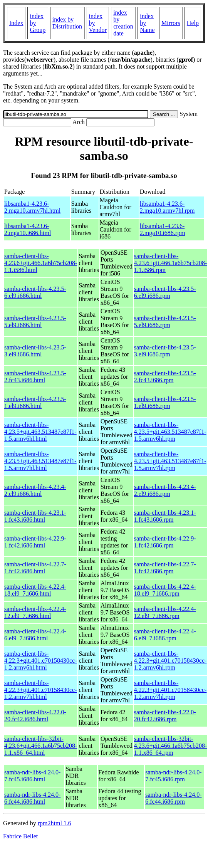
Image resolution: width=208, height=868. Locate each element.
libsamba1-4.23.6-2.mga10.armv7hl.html (32, 207)
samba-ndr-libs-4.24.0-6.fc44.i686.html (32, 798)
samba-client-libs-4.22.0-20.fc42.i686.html (35, 716)
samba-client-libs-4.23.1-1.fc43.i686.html (35, 516)
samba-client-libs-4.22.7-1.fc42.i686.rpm (165, 568)
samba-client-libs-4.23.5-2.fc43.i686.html (35, 377)
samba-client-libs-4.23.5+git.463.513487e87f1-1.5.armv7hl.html (40, 461)
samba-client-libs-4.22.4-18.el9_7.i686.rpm (165, 590)
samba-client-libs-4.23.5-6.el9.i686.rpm (165, 292)
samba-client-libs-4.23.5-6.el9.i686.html (35, 292)
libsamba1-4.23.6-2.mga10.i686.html (28, 229)
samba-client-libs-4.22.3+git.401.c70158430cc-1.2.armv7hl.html (41, 690)
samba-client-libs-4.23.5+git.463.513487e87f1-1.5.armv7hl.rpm (170, 461)
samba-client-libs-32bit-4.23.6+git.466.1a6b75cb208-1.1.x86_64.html (41, 746)
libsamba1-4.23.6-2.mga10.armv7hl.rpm (167, 207)
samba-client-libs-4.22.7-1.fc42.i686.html (35, 568)
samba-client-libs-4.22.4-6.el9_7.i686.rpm (165, 635)
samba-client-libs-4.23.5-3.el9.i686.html (35, 351)
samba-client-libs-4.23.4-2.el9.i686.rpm (165, 490)
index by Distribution (67, 23)
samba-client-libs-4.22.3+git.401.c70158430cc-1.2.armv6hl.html (41, 661)
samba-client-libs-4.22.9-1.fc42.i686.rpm (165, 542)
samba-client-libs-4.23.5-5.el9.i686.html (35, 322)
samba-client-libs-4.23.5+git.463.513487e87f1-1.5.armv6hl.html (40, 432)
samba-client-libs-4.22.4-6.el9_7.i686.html (35, 635)
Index (16, 23)
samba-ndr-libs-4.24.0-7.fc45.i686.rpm (173, 776)
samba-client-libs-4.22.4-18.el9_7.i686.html (35, 590)
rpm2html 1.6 (55, 823)
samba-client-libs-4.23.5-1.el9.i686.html (35, 402)
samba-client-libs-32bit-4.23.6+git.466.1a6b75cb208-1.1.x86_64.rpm (170, 746)
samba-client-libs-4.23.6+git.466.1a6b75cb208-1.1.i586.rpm (170, 263)
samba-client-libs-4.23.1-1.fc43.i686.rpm (165, 516)
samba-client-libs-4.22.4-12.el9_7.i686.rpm (165, 612)
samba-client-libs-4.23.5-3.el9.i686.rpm (165, 351)
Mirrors (171, 23)
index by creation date (123, 23)
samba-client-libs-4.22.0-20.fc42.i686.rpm (165, 716)
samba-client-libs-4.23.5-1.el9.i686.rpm (165, 402)
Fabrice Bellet (20, 836)
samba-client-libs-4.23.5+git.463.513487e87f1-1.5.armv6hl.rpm (170, 432)
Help (193, 23)
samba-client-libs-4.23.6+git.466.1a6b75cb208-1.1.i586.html (41, 263)
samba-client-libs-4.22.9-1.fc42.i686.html (35, 542)
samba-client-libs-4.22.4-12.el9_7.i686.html (35, 612)
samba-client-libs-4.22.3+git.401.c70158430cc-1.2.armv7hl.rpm (170, 690)
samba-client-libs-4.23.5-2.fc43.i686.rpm (165, 377)
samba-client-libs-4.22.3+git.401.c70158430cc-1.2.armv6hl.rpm (170, 661)
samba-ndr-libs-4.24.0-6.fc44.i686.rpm (173, 798)
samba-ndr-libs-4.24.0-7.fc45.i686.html (32, 776)
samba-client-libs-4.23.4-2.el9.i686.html (35, 490)
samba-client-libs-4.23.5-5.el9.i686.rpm (165, 322)
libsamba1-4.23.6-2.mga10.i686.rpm (163, 229)
